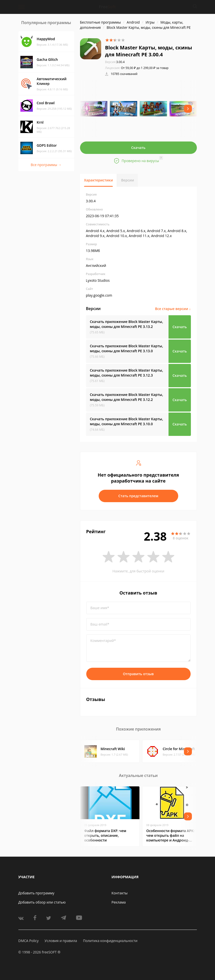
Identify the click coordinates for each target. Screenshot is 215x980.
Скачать (138, 148)
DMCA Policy (29, 941)
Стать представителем (138, 496)
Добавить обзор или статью (42, 902)
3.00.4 (115, 62)
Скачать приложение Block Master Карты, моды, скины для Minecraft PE (127, 324)
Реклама (119, 902)
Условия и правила (61, 941)
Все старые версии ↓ (173, 309)
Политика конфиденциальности (110, 941)
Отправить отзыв (138, 674)
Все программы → (46, 165)
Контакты (120, 893)
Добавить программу (36, 893)
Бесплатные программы (101, 22)
